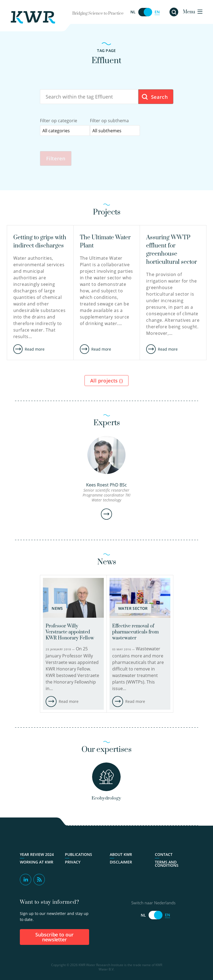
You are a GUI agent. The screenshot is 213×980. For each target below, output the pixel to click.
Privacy (73, 863)
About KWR (121, 855)
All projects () (106, 381)
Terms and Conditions (167, 865)
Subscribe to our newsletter (55, 938)
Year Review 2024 (37, 855)
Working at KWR (37, 863)
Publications (79, 855)
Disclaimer (121, 863)
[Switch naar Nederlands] (145, 12)
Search (154, 97)
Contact (164, 855)
